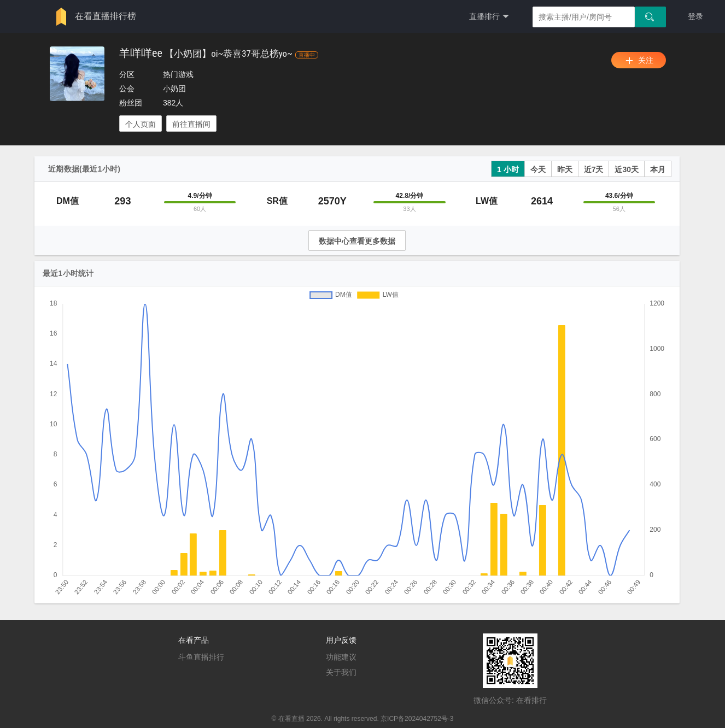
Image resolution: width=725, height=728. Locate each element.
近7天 (594, 169)
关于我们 (341, 672)
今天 (538, 169)
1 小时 (508, 169)
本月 (658, 169)
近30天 (627, 169)
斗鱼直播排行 (201, 657)
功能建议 (341, 657)
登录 (695, 16)
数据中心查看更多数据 (357, 241)
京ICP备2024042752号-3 (417, 719)
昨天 (565, 169)
